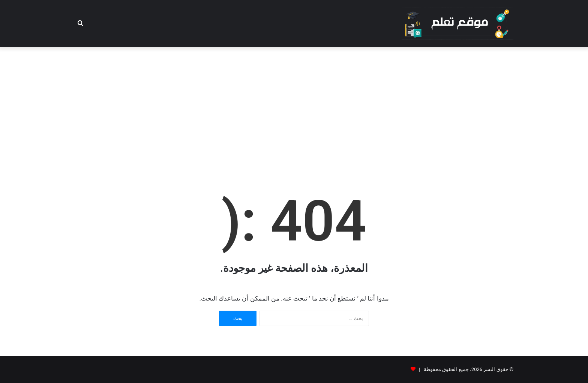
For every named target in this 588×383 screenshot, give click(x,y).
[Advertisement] (294, 107)
